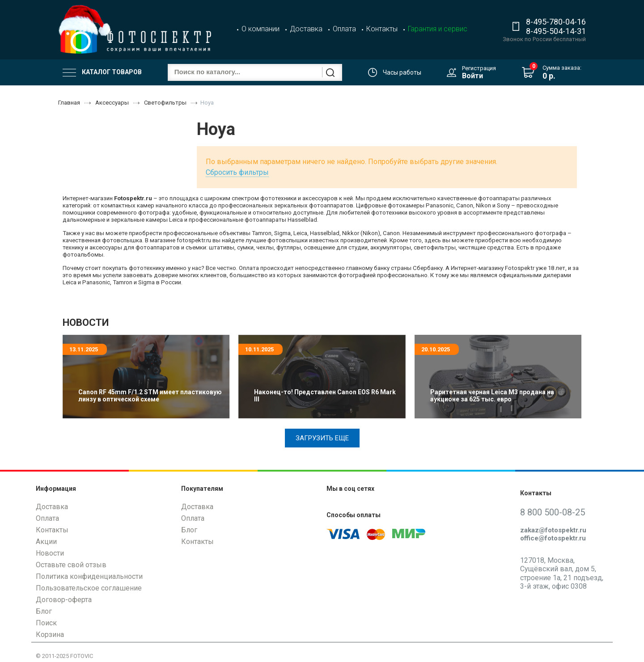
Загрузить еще (322, 438)
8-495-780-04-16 (556, 22)
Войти (472, 76)
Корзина (50, 635)
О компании (261, 29)
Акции (46, 542)
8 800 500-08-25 (553, 512)
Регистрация (479, 68)
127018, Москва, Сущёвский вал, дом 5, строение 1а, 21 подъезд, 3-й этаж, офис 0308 (562, 573)
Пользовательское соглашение (89, 588)
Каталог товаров (102, 72)
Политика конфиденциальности (89, 576)
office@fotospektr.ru (553, 538)
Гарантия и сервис (438, 29)
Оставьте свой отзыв (71, 565)
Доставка (306, 29)
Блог (44, 611)
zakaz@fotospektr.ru (553, 530)
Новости (50, 553)
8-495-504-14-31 (556, 31)
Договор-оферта (64, 600)
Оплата (344, 29)
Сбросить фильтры (237, 172)
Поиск (46, 623)
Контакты (382, 29)
